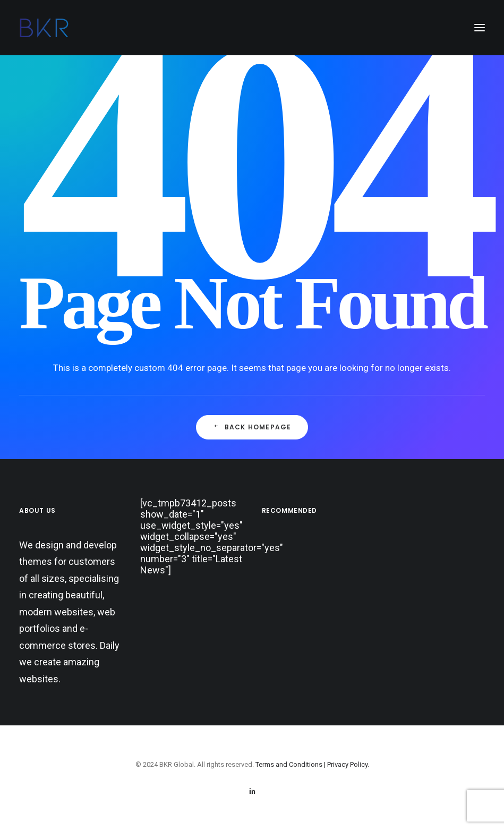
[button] (480, 28)
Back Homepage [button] (252, 427)
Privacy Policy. (348, 764)
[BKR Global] (44, 28)
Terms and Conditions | (291, 764)
